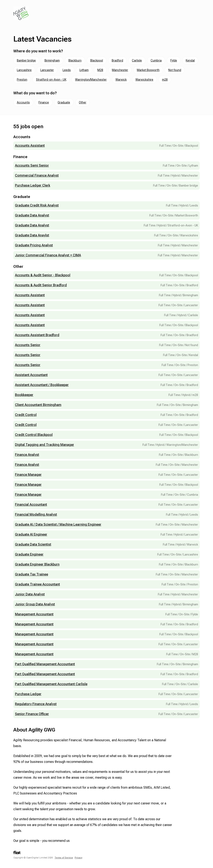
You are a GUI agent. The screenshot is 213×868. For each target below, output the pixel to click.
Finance (44, 102)
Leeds (67, 70)
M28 (100, 70)
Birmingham (52, 60)
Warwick (121, 80)
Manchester (120, 70)
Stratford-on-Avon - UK (51, 80)
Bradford (117, 60)
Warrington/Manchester (91, 80)
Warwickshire (144, 80)
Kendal (190, 60)
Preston (22, 80)
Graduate (64, 102)
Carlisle (137, 60)
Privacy (79, 858)
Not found (175, 70)
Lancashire (24, 70)
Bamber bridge (26, 60)
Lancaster (47, 70)
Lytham (84, 70)
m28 (165, 80)
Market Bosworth (148, 70)
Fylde (174, 60)
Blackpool (97, 60)
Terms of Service (64, 858)
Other (83, 102)
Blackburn (75, 60)
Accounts (23, 102)
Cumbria (156, 60)
